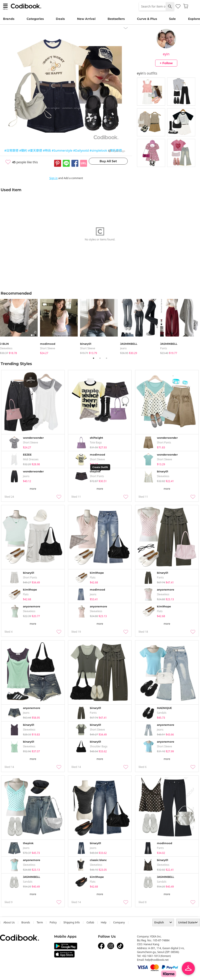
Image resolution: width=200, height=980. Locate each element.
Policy (53, 922)
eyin (166, 54)
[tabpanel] (20, 326)
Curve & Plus (147, 19)
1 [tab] (94, 358)
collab (90, 922)
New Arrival (86, 19)
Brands (9, 19)
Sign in (53, 178)
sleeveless (6, 348)
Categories (35, 19)
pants (164, 348)
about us (9, 922)
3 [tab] (106, 358)
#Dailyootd (81, 150)
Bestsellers (116, 19)
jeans (123, 348)
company (119, 922)
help (104, 922)
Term (40, 922)
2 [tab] (100, 358)
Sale (172, 19)
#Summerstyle (62, 150)
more (33, 489)
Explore (194, 19)
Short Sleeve (48, 348)
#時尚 (47, 150)
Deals (60, 19)
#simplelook (98, 150)
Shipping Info (72, 922)
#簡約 (23, 150)
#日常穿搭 (11, 150)
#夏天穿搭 (35, 150)
